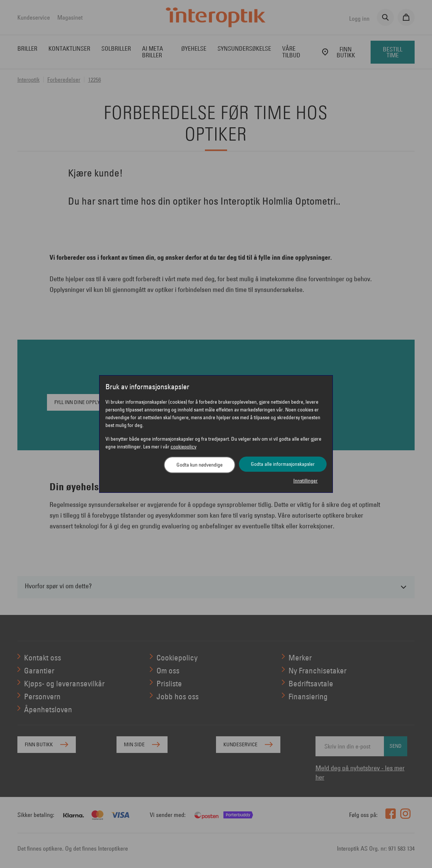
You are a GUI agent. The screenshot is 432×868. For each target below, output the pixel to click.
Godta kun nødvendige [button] (200, 465)
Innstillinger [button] (306, 481)
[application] (416, 852)
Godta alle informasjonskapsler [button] (283, 464)
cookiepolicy (183, 447)
